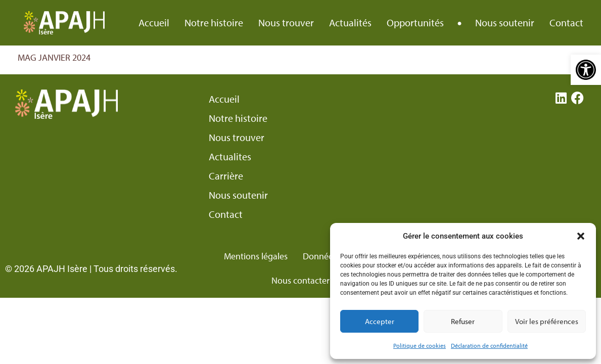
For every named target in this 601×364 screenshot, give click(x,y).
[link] (586, 70)
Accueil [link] (154, 22)
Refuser (463, 321)
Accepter (380, 321)
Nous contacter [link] (300, 280)
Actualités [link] (350, 22)
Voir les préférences (547, 321)
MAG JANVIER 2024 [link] (54, 57)
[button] (581, 236)
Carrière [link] (226, 176)
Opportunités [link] (415, 22)
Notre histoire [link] (214, 22)
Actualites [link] (230, 157)
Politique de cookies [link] (420, 346)
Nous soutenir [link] (505, 22)
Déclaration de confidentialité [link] (489, 346)
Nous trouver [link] (286, 22)
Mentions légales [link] (256, 256)
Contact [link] (566, 22)
